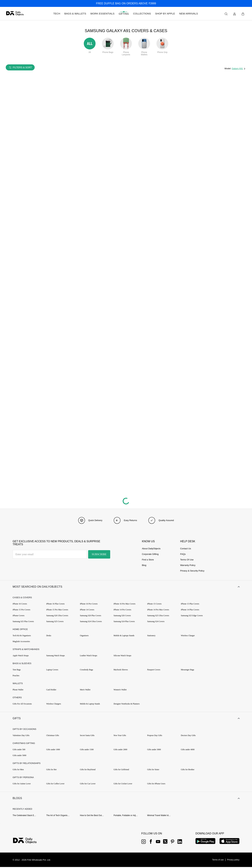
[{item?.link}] (28, 842)
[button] (126, 587)
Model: (228, 68)
